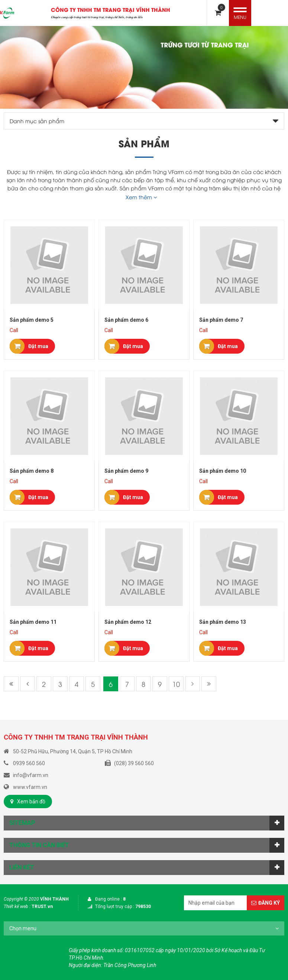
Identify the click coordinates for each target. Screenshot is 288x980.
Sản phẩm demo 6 (126, 320)
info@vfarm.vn (31, 775)
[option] (144, 67)
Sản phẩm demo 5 (32, 320)
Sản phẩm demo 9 (126, 471)
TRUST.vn (42, 907)
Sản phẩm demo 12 (128, 622)
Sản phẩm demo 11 (33, 622)
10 (176, 684)
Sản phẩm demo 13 (223, 622)
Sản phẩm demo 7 (221, 320)
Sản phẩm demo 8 (32, 471)
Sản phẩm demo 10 (223, 471)
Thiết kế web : (17, 907)
